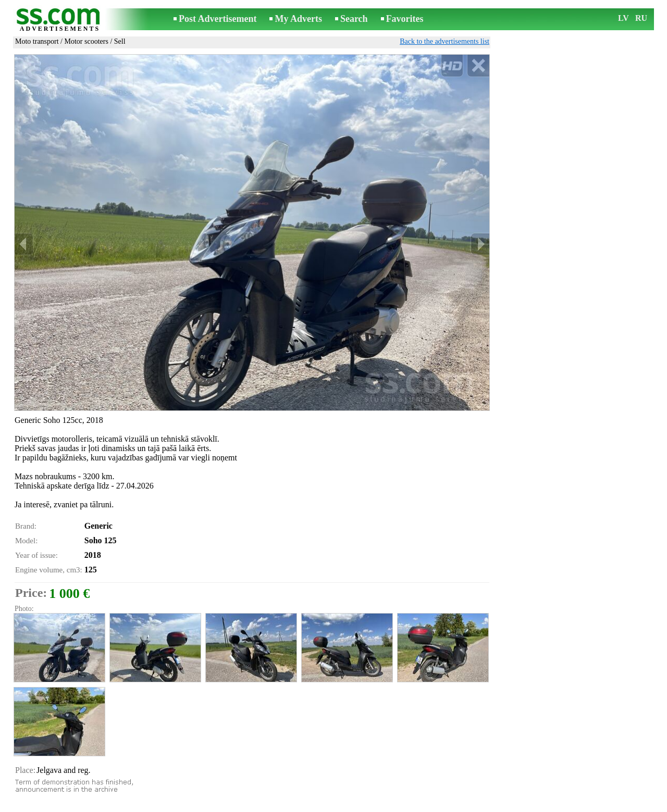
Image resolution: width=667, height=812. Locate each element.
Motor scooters (87, 41)
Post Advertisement (218, 19)
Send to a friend (48, 789)
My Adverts (298, 19)
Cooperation (338, 805)
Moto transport (37, 41)
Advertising (294, 805)
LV (623, 18)
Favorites (405, 19)
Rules (202, 805)
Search (354, 19)
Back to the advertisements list (444, 41)
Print (32, 777)
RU (641, 18)
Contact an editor (244, 805)
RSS (372, 805)
